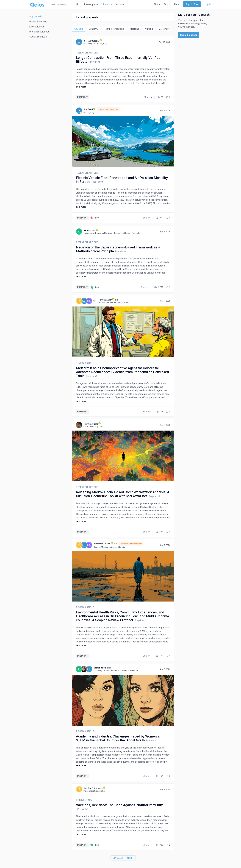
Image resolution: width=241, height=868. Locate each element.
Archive (120, 4)
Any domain (36, 17)
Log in (208, 4)
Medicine (134, 29)
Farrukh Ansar (105, 300)
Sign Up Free (192, 4)
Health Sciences (38, 22)
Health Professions (114, 29)
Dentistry (93, 29)
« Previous (118, 858)
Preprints (108, 4)
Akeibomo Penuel (102, 544)
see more (81, 87)
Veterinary (164, 29)
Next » (130, 858)
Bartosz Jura (89, 230)
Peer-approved (92, 4)
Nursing (149, 29)
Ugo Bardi (88, 109)
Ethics (167, 4)
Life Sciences (37, 27)
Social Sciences (38, 37)
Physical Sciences (39, 32)
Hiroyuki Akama (91, 424)
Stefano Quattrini (91, 41)
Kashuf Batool (100, 668)
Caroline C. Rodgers (93, 788)
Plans (176, 4)
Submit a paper (189, 35)
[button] (148, 97)
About (157, 4)
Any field (78, 29)
